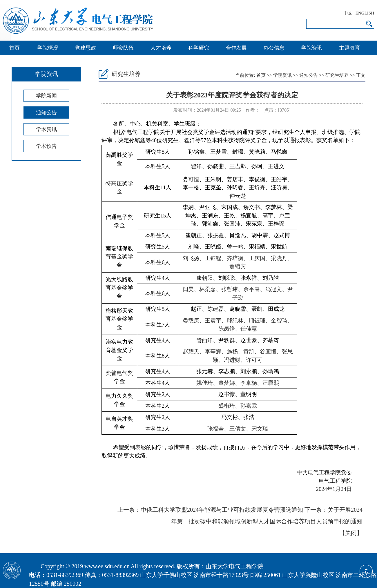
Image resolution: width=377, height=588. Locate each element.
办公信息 (274, 48)
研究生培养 (337, 75)
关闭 (351, 533)
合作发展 (236, 48)
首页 (14, 48)
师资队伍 (123, 48)
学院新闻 (46, 96)
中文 (348, 13)
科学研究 (199, 48)
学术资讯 (46, 129)
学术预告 (46, 146)
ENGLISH (365, 13)
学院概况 (48, 48)
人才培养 (161, 48)
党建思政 (86, 48)
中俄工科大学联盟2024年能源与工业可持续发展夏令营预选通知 (222, 510)
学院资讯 (312, 48)
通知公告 (46, 112)
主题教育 (349, 48)
